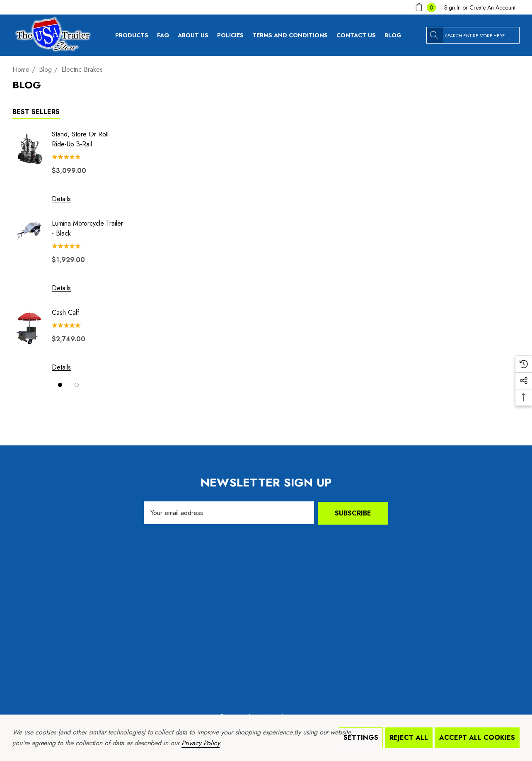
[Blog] (396, 35)
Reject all (409, 738)
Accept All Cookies (477, 738)
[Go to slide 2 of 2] (77, 385)
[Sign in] (452, 7)
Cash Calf (65, 312)
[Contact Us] (359, 35)
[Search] (435, 35)
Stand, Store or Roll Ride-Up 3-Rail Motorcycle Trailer (80, 139)
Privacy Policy (201, 743)
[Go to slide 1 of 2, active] (60, 385)
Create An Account (492, 7)
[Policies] (230, 37)
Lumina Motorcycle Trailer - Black (87, 228)
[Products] (132, 37)
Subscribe (353, 513)
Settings (361, 738)
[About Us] (193, 37)
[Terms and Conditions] (293, 35)
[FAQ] (166, 35)
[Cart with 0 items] (425, 7)
